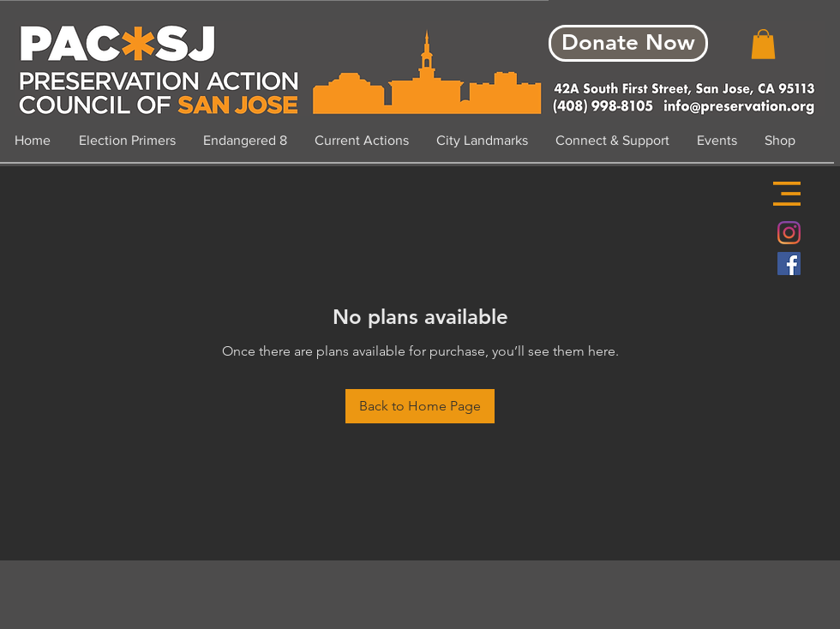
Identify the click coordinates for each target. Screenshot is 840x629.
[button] (787, 194)
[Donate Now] (628, 43)
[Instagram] (789, 233)
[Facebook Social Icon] (789, 264)
